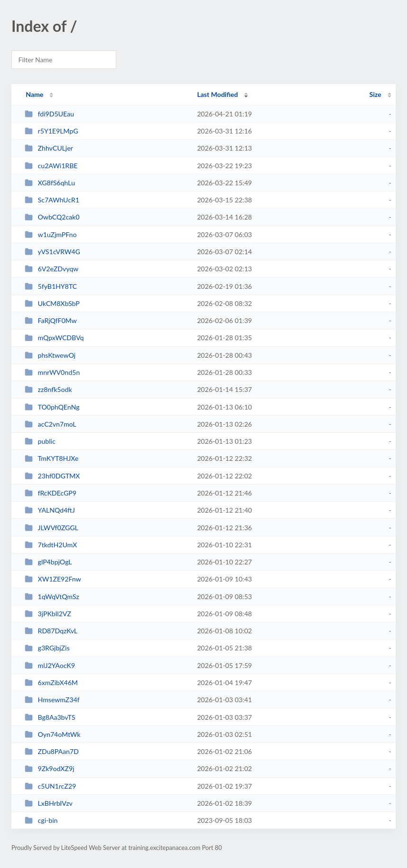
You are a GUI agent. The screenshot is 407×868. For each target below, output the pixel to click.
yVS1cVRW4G (52, 252)
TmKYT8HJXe (52, 458)
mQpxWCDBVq (54, 338)
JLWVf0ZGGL (52, 528)
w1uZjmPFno (51, 234)
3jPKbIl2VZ (48, 614)
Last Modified (218, 94)
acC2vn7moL (50, 424)
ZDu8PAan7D (52, 751)
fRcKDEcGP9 (51, 493)
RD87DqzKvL (51, 631)
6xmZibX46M (51, 682)
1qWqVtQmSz (52, 596)
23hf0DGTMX (52, 476)
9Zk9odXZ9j (49, 768)
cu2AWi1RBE (51, 166)
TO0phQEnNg (52, 407)
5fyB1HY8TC (51, 286)
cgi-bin (41, 820)
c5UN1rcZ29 (50, 786)
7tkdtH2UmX (51, 545)
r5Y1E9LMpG (51, 131)
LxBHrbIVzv (49, 803)
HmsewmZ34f (52, 700)
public (40, 441)
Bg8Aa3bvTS (50, 717)
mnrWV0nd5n (52, 372)
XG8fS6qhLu (50, 183)
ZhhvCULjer (49, 148)
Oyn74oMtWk (52, 734)
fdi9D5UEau (49, 114)
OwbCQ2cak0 (52, 217)
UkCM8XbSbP (52, 303)
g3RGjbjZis (47, 648)
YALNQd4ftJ (50, 510)
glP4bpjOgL (48, 562)
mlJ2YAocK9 (50, 665)
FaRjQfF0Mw (51, 320)
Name (34, 94)
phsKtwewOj (50, 355)
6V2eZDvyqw (52, 269)
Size (375, 94)
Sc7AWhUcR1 (52, 200)
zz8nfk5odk (48, 389)
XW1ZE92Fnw (53, 579)
